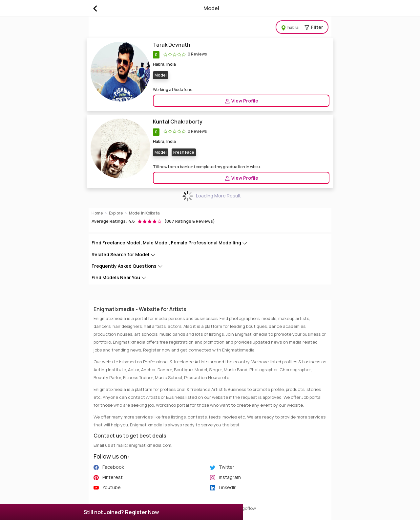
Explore (116, 213)
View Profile (241, 101)
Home (97, 213)
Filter (302, 27)
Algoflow (247, 508)
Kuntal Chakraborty (178, 122)
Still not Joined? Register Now (121, 512)
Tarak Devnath (172, 45)
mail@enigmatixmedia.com (144, 445)
